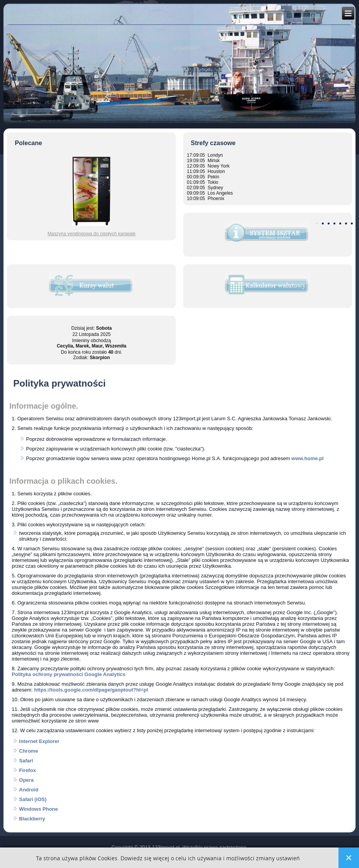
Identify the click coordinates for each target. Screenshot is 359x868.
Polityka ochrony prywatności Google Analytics (69, 674)
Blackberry (32, 819)
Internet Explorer (39, 741)
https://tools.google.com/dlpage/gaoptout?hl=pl (91, 690)
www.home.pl (307, 458)
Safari (26, 761)
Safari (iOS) (33, 799)
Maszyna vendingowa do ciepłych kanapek (92, 234)
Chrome (28, 751)
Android (29, 790)
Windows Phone (38, 809)
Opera (26, 780)
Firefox (27, 770)
